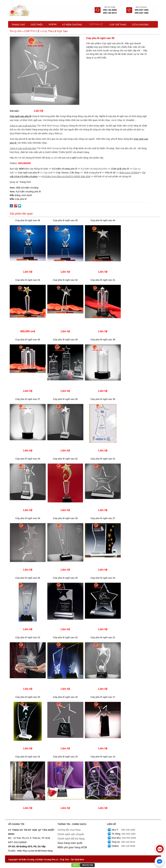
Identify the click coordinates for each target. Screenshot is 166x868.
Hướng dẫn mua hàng (69, 830)
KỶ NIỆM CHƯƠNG (72, 25)
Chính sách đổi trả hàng (71, 838)
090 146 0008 (128, 846)
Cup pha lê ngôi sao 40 (28, 340)
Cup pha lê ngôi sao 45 (28, 220)
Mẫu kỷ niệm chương (27, 188)
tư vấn (54, 158)
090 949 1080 (129, 834)
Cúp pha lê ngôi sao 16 (28, 757)
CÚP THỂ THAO (118, 25)
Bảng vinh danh (23, 195)
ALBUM (53, 24)
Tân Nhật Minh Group (48, 126)
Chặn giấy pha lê (120, 169)
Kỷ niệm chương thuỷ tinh (94, 169)
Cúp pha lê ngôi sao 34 (28, 459)
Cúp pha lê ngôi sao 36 (65, 399)
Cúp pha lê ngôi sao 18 (65, 697)
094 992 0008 (129, 838)
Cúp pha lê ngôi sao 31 (103, 459)
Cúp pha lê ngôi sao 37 (28, 399)
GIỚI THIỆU (37, 25)
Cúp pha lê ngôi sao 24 (103, 578)
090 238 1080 (128, 830)
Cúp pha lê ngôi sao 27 (103, 518)
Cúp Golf (48, 173)
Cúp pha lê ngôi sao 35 (103, 399)
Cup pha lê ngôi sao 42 (65, 280)
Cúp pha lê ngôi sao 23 (28, 637)
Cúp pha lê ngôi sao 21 (103, 637)
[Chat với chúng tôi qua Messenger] (160, 862)
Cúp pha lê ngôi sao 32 (65, 459)
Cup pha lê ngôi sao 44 (103, 220)
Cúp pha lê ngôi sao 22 (65, 637)
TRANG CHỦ (18, 25)
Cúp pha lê (21, 199)
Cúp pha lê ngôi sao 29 (28, 518)
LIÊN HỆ (60, 32)
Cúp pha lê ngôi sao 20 (28, 697)
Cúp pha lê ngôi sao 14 (103, 757)
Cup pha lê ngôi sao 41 (103, 280)
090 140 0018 (128, 842)
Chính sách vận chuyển (71, 834)
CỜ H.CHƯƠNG (140, 25)
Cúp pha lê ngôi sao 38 (103, 340)
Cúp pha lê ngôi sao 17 (103, 697)
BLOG (47, 31)
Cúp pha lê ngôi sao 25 (65, 578)
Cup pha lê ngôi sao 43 (28, 280)
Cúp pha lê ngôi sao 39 (65, 340)
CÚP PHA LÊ (96, 24)
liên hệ (18, 158)
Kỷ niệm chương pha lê (65, 169)
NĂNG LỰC (18, 32)
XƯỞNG (34, 32)
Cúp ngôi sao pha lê (29, 173)
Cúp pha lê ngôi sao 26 (28, 578)
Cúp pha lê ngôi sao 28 (65, 518)
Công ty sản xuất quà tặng (23, 126)
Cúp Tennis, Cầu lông (68, 173)
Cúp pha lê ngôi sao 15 (65, 757)
